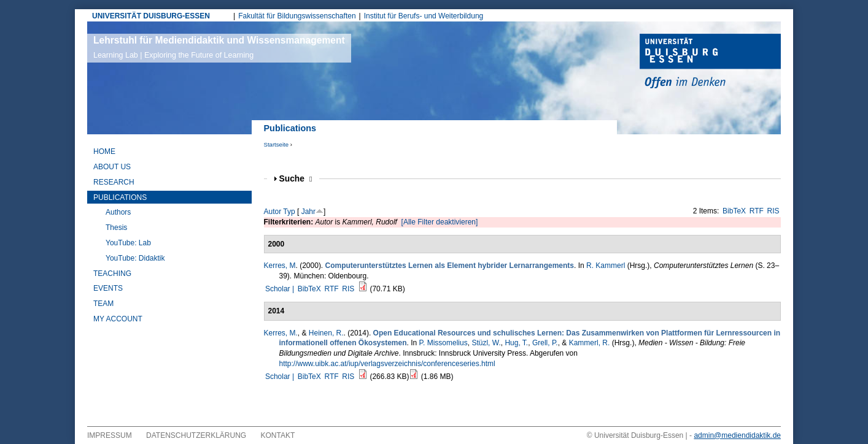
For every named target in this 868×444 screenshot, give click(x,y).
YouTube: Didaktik (135, 258)
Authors (118, 212)
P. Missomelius (444, 343)
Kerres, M (280, 266)
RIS (773, 211)
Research (114, 182)
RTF (757, 211)
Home (104, 151)
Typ (289, 212)
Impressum (110, 435)
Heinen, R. (326, 333)
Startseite (277, 144)
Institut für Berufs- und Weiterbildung (424, 16)
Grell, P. (545, 343)
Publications (120, 197)
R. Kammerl (606, 266)
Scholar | (281, 289)
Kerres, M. (281, 333)
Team (103, 304)
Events (108, 288)
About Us (112, 167)
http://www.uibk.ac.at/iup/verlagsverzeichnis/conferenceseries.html (387, 364)
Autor (273, 212)
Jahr (308, 212)
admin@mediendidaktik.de (737, 435)
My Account (118, 319)
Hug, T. (516, 343)
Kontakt (278, 435)
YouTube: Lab (128, 243)
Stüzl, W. (486, 343)
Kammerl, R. (590, 343)
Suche (296, 179)
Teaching (112, 274)
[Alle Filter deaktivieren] (440, 222)
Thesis (116, 228)
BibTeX (734, 211)
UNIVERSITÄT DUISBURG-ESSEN (151, 16)
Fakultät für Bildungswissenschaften (297, 16)
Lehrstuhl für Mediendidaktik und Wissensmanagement (219, 47)
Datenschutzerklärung (196, 435)
